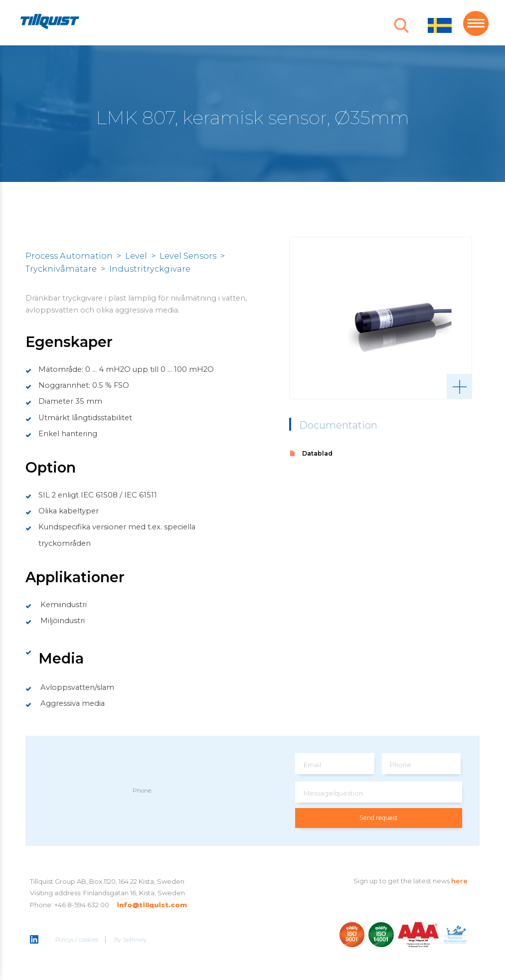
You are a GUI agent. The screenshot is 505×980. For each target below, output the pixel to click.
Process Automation (69, 256)
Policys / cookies (77, 940)
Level (136, 256)
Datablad (317, 453)
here (459, 881)
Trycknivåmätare (61, 269)
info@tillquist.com (152, 905)
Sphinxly (135, 940)
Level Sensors (188, 256)
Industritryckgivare (150, 269)
